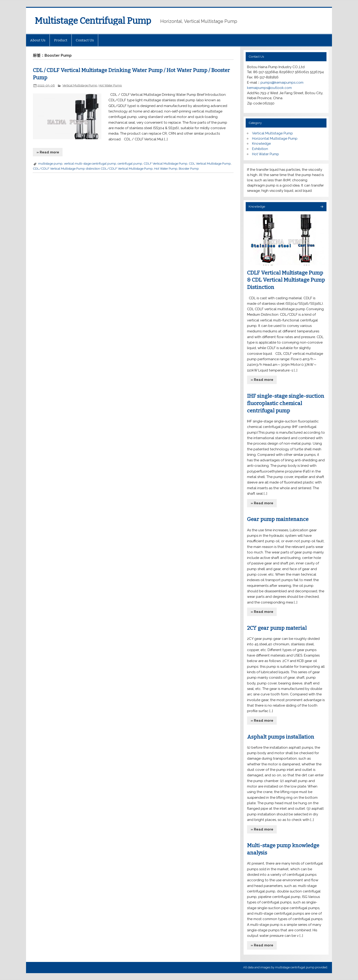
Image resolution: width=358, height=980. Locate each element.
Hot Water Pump (110, 85)
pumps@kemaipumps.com (282, 83)
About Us (38, 40)
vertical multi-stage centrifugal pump (90, 163)
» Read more (48, 152)
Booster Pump (189, 168)
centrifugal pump (130, 163)
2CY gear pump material (277, 628)
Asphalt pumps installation (281, 737)
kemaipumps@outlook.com (269, 88)
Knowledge (261, 144)
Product (61, 40)
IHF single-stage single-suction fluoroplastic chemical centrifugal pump (286, 403)
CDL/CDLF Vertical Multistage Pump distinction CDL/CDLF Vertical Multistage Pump (93, 168)
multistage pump (50, 163)
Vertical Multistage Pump (80, 85)
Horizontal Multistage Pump (275, 139)
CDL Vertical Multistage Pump (210, 163)
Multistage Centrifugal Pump (93, 21)
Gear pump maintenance (278, 519)
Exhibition (260, 149)
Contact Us (85, 40)
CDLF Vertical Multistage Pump (166, 163)
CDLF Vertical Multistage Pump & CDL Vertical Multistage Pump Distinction (286, 280)
